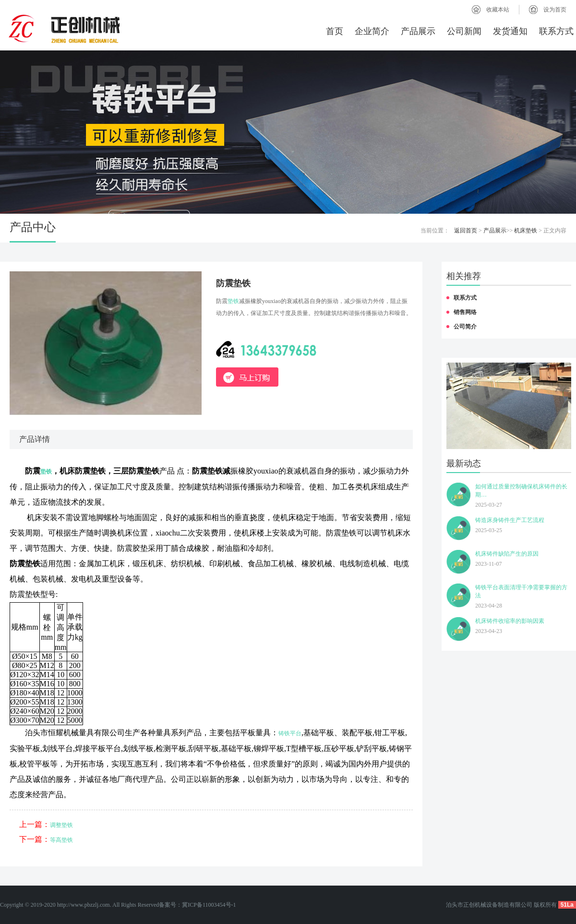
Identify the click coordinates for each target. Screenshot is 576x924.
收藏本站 (498, 10)
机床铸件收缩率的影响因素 (510, 621)
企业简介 (372, 31)
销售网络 (465, 312)
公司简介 (465, 327)
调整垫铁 (61, 825)
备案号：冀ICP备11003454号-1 (197, 905)
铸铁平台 (290, 733)
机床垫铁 (526, 231)
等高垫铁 (61, 840)
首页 (335, 31)
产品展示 (418, 31)
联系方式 (556, 31)
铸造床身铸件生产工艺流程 (510, 520)
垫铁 (233, 301)
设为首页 (555, 10)
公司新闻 (464, 31)
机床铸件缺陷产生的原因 (507, 554)
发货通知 (510, 31)
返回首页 (466, 231)
